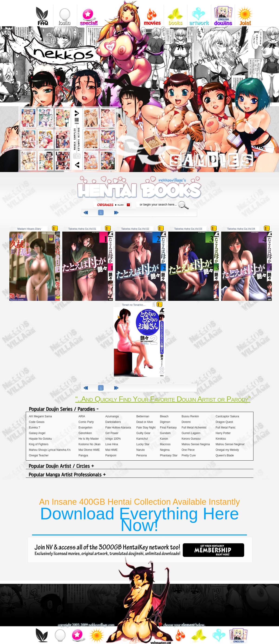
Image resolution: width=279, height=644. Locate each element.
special (89, 13)
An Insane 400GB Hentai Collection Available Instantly (139, 516)
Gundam (165, 433)
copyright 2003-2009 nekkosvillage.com (86, 625)
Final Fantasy (168, 428)
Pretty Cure (189, 455)
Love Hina (112, 444)
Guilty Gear (143, 433)
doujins (223, 13)
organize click (112, 205)
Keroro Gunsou (191, 439)
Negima (165, 450)
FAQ (41, 13)
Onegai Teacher (39, 455)
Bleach (164, 416)
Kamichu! (142, 439)
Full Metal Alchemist (194, 428)
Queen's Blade (225, 455)
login (65, 13)
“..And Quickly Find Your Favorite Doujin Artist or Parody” (163, 399)
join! (247, 13)
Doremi (186, 422)
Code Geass (37, 422)
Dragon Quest (224, 422)
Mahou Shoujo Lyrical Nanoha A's (50, 450)
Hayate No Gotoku (41, 439)
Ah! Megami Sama (41, 416)
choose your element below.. (184, 625)
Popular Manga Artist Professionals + (140, 475)
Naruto (141, 450)
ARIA (82, 416)
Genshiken (85, 433)
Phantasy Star (169, 455)
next (117, 213)
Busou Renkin (190, 416)
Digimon (165, 422)
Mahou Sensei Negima (196, 444)
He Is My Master (89, 439)
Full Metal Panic (225, 428)
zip (55, 228)
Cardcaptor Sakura (227, 416)
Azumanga (112, 416)
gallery (199, 13)
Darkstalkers (113, 422)
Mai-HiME (112, 450)
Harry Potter (223, 433)
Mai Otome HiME (89, 450)
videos (152, 13)
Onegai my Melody (227, 450)
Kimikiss (221, 439)
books (176, 13)
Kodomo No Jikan (90, 444)
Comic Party (86, 422)
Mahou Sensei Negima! (230, 444)
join (96, 636)
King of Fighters (39, 444)
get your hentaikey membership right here (213, 550)
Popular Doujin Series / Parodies (140, 409)
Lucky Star (143, 444)
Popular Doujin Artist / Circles (140, 466)
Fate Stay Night (146, 428)
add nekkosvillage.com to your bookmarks (115, 46)
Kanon (164, 439)
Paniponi (111, 455)
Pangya (83, 455)
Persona (142, 455)
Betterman (143, 416)
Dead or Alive (145, 422)
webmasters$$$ (161, 642)
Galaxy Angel (37, 433)
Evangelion (85, 428)
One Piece (188, 450)
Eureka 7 (35, 428)
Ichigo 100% (113, 439)
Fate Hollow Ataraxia (118, 428)
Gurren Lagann (191, 433)
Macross (165, 444)
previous (86, 213)
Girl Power (112, 433)
